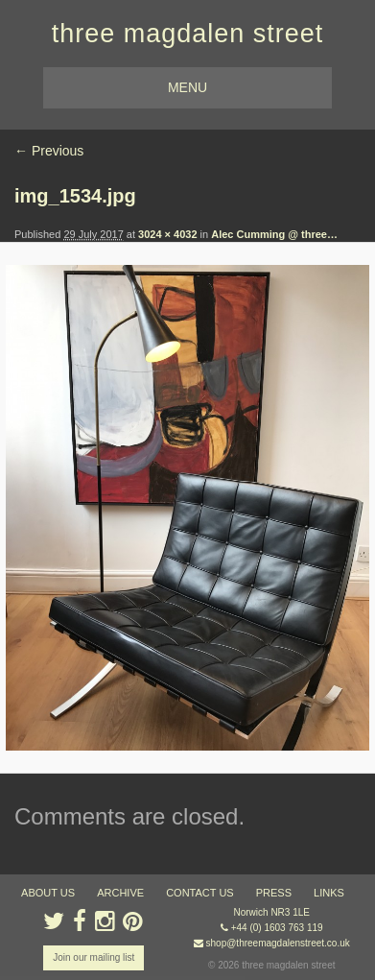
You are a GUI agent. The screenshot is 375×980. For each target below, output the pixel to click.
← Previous (49, 151)
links (329, 893)
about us (48, 893)
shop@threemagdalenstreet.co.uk (278, 943)
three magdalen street (188, 34)
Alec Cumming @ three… (274, 234)
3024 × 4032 (167, 234)
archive (120, 893)
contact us (200, 893)
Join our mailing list (94, 957)
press (274, 893)
